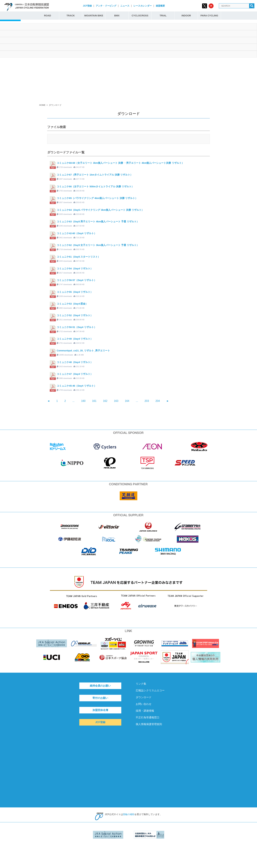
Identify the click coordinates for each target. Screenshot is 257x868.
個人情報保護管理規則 (149, 724)
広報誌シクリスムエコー (150, 690)
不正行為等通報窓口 (148, 717)
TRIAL (163, 16)
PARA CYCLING (209, 16)
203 (147, 401)
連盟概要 (160, 6)
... (74, 401)
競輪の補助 (129, 814)
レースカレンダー (143, 6)
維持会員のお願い (100, 686)
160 (83, 401)
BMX (117, 16)
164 (127, 401)
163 (116, 401)
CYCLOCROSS (140, 16)
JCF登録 (87, 6)
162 (105, 401)
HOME (42, 105)
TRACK (71, 16)
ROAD (48, 16)
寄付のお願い (100, 698)
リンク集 (141, 684)
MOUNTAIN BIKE (94, 16)
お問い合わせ (144, 704)
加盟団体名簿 (100, 710)
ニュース (125, 6)
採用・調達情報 (145, 711)
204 (158, 401)
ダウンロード (144, 697)
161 (94, 401)
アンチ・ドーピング (106, 6)
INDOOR (186, 16)
